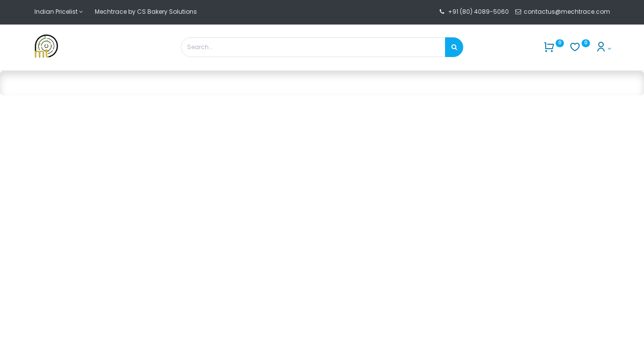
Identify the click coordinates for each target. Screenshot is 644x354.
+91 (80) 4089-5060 (478, 12)
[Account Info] (603, 48)
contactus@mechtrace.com (568, 12)
